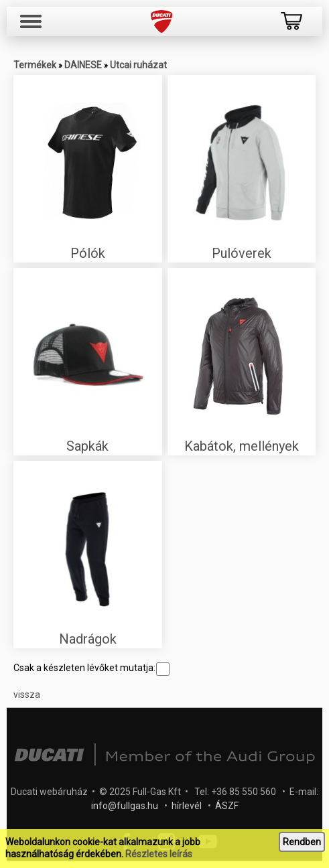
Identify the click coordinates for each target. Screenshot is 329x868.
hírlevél (187, 806)
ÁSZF (227, 806)
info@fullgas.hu (125, 806)
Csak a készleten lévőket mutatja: (91, 668)
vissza (27, 695)
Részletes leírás (159, 854)
